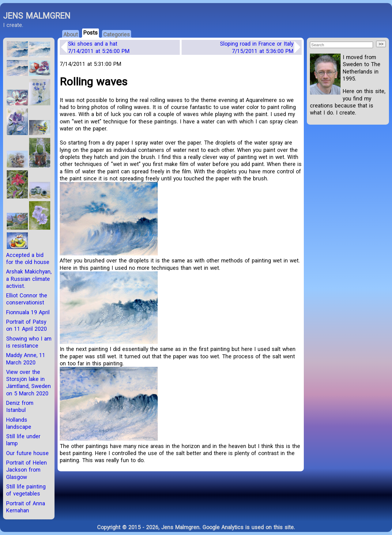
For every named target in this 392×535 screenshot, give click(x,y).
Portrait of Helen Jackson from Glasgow (26, 470)
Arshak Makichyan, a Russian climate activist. (29, 279)
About (71, 34)
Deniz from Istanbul (20, 406)
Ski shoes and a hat (99, 47)
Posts (90, 33)
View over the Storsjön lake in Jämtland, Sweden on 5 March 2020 (28, 383)
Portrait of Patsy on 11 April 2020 (26, 325)
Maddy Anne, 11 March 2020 (26, 359)
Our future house (27, 453)
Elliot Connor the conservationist (27, 299)
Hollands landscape (19, 423)
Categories (117, 34)
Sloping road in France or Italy (257, 47)
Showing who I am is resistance (29, 342)
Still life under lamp (23, 440)
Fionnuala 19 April (28, 312)
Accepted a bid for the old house (28, 258)
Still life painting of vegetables (26, 490)
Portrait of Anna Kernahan (26, 507)
